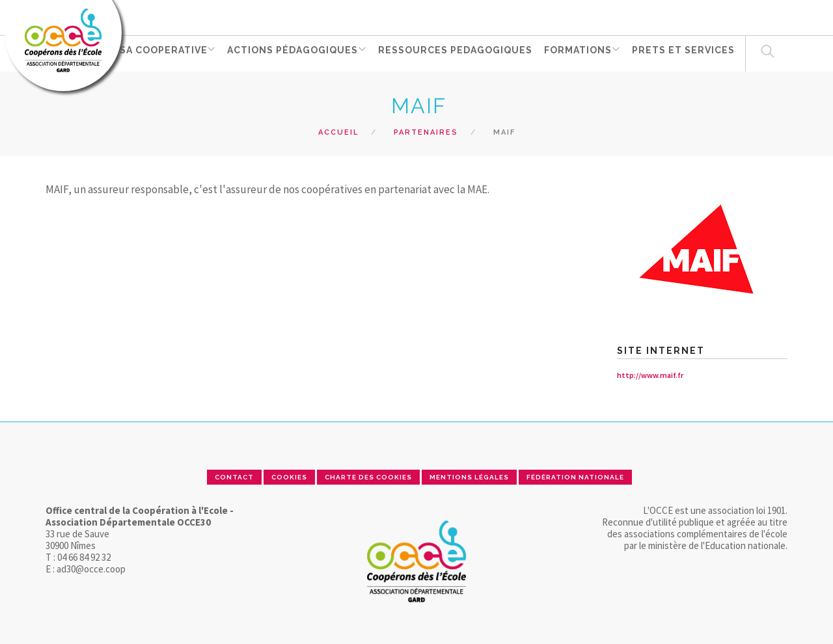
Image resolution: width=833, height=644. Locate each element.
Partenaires (426, 132)
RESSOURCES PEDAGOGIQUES (462, 53)
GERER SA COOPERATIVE (147, 53)
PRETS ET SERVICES (690, 53)
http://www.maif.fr (650, 375)
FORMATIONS (583, 53)
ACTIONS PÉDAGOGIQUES (297, 53)
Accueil (338, 132)
